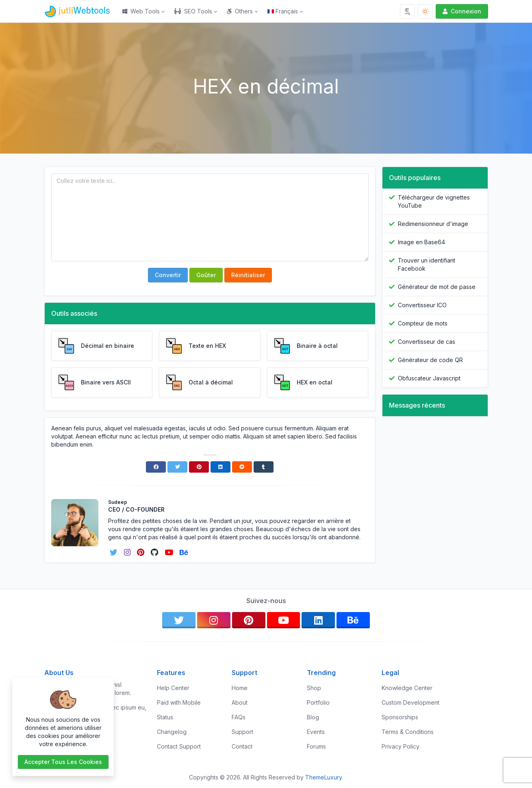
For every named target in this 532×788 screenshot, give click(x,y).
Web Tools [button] (141, 11)
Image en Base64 (421, 242)
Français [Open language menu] (283, 11)
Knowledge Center (407, 688)
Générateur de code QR (430, 360)
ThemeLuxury (324, 777)
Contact (242, 746)
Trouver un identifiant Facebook (427, 264)
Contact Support (179, 746)
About (240, 702)
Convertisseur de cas (427, 342)
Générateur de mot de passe (437, 287)
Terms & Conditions (408, 732)
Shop (314, 688)
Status (165, 717)
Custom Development (410, 702)
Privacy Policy (401, 746)
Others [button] (240, 11)
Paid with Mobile (179, 702)
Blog (313, 717)
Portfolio (318, 702)
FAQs (239, 717)
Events (316, 732)
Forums (316, 746)
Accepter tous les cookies (63, 762)
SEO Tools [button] (193, 11)
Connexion (461, 11)
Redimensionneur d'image (433, 224)
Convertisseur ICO (422, 305)
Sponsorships (400, 717)
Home (240, 688)
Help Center (173, 688)
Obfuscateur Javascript (429, 378)
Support (242, 732)
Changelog (172, 732)
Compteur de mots (423, 323)
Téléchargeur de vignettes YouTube (434, 201)
